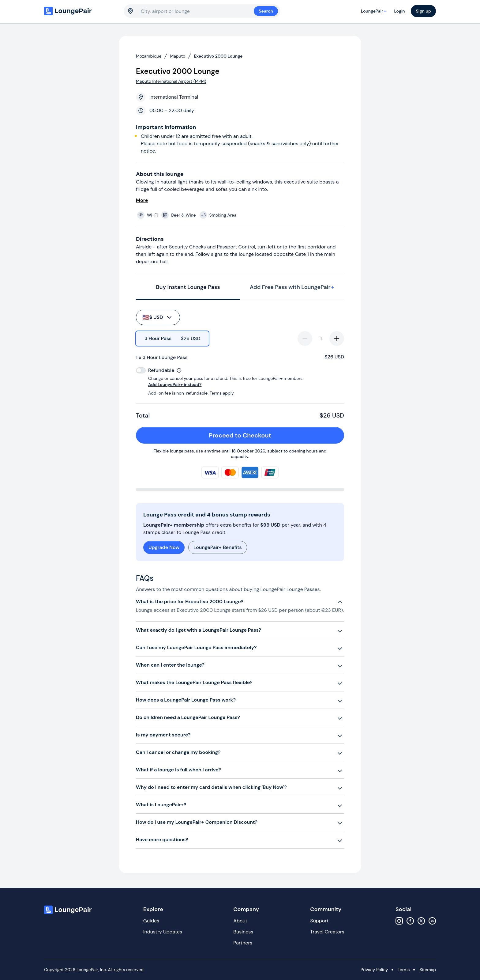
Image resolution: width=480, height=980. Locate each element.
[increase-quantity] (337, 339)
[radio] (172, 339)
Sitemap (428, 970)
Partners (243, 943)
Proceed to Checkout (273, 435)
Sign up (423, 11)
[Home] (81, 11)
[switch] (141, 370)
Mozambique (149, 56)
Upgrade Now (164, 547)
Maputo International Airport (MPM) (171, 81)
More (142, 200)
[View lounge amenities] (241, 215)
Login (399, 11)
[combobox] (197, 11)
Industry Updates (163, 932)
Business (243, 932)
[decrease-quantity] (305, 339)
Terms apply (222, 393)
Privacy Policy (374, 970)
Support (319, 921)
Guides (151, 921)
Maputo (178, 56)
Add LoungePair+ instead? (175, 384)
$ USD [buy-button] (157, 317)
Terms (404, 970)
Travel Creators (327, 932)
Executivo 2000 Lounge (218, 56)
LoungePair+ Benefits (217, 547)
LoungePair (374, 11)
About (240, 921)
